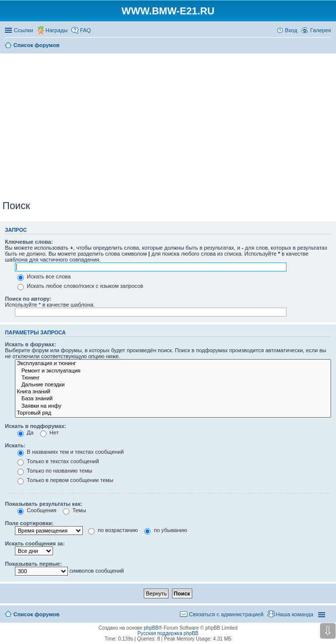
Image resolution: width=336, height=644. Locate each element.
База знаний (173, 399)
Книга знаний (173, 392)
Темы (75, 510)
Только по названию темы (55, 471)
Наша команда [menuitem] (295, 614)
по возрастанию (113, 530)
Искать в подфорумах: (36, 426)
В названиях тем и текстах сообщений (71, 452)
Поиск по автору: (28, 299)
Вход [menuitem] (291, 30)
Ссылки (24, 30)
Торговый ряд (173, 413)
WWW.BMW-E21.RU (168, 11)
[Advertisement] (169, 125)
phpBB (151, 628)
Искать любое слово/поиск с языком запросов (80, 286)
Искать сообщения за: (35, 543)
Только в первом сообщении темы (65, 480)
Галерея (321, 30)
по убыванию (166, 530)
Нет (50, 432)
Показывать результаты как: (44, 504)
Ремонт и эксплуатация (173, 371)
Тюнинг (173, 378)
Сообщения (37, 510)
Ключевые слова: (29, 242)
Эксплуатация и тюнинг (173, 364)
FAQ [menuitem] (85, 30)
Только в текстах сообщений (58, 461)
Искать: (15, 445)
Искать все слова (44, 276)
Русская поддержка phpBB (168, 633)
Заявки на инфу (173, 406)
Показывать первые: (33, 564)
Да (26, 432)
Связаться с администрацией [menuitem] (226, 614)
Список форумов (36, 614)
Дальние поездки (173, 385)
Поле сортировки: (29, 523)
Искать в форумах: (30, 344)
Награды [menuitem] (57, 30)
